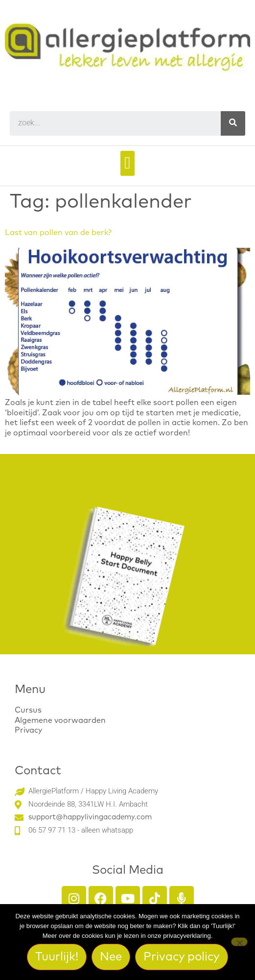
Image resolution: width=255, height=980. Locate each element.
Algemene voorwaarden (60, 720)
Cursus (28, 710)
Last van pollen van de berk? (58, 233)
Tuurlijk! (57, 957)
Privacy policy (182, 957)
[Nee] (239, 942)
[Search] (233, 123)
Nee (111, 957)
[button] (127, 163)
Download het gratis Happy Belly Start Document (128, 482)
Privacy (28, 730)
